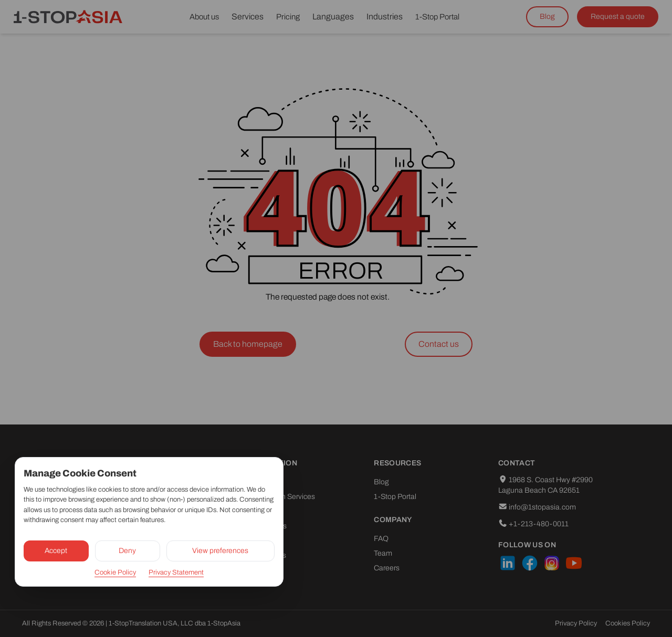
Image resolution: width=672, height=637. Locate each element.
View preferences (220, 551)
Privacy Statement (176, 572)
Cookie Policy (115, 572)
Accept (56, 551)
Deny (127, 551)
